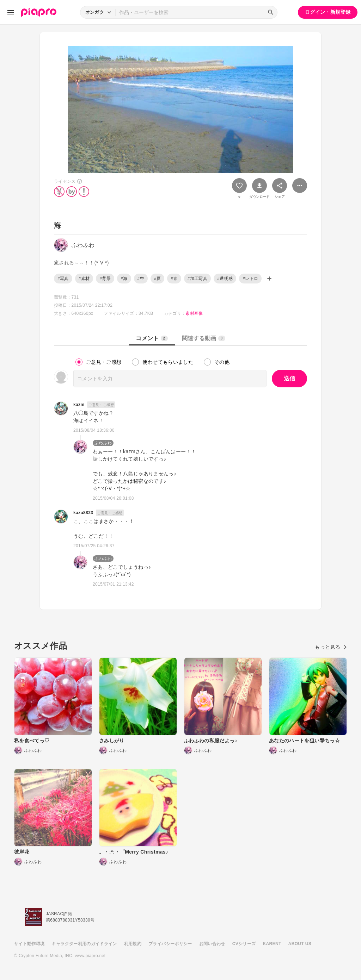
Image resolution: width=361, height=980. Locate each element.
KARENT (272, 944)
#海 (124, 279)
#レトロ (250, 279)
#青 (174, 279)
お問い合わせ (212, 944)
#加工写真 (197, 279)
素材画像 (194, 313)
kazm (79, 405)
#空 (141, 279)
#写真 (63, 279)
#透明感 (225, 279)
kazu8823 (83, 513)
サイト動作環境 (29, 944)
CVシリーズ (244, 944)
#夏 (157, 279)
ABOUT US (300, 944)
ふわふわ (103, 443)
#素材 (84, 279)
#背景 (105, 279)
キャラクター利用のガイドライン (84, 944)
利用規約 (133, 944)
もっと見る (331, 647)
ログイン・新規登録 (328, 12)
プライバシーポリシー (170, 944)
